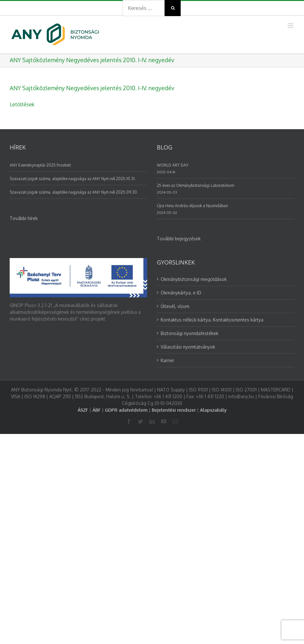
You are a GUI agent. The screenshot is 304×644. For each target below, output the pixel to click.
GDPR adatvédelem (126, 410)
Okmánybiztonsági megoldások (194, 279)
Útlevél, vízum (175, 306)
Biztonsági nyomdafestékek (190, 333)
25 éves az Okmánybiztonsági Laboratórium (195, 185)
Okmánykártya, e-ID (181, 293)
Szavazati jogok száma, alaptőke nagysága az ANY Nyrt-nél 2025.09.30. (74, 192)
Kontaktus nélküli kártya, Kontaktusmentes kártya (212, 320)
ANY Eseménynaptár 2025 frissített (40, 165)
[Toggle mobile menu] (291, 26)
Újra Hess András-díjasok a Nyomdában (192, 206)
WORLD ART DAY (173, 165)
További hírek (24, 218)
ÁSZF (83, 410)
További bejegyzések (179, 239)
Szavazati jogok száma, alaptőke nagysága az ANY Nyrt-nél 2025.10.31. (73, 179)
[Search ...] (144, 8)
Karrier (167, 360)
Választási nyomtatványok (188, 347)
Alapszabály (213, 410)
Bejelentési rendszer (174, 410)
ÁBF (97, 410)
